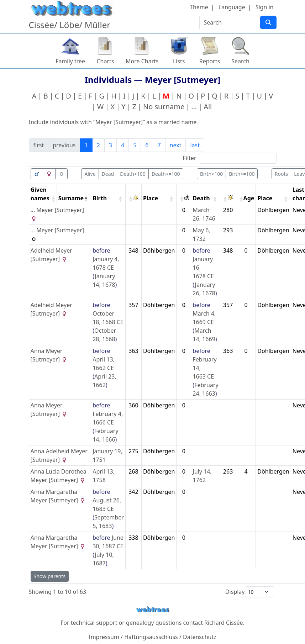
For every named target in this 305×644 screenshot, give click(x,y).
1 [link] (86, 145)
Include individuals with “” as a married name (113, 122)
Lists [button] (179, 61)
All (208, 107)
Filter (190, 158)
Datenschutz (200, 637)
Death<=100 (166, 174)
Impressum (104, 637)
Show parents (50, 576)
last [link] (195, 145)
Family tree (70, 61)
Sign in (265, 7)
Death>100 (133, 174)
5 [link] (135, 145)
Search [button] (240, 61)
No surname (164, 107)
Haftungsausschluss (151, 637)
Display (235, 592)
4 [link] (123, 145)
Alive (90, 174)
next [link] (176, 145)
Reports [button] (210, 61)
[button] (52, 199)
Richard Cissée (224, 623)
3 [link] (111, 145)
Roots (281, 174)
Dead (108, 174)
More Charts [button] (142, 61)
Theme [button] (199, 7)
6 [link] (147, 145)
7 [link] (159, 145)
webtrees (153, 610)
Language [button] (232, 7)
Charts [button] (106, 61)
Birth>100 (211, 174)
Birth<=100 (242, 174)
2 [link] (98, 145)
